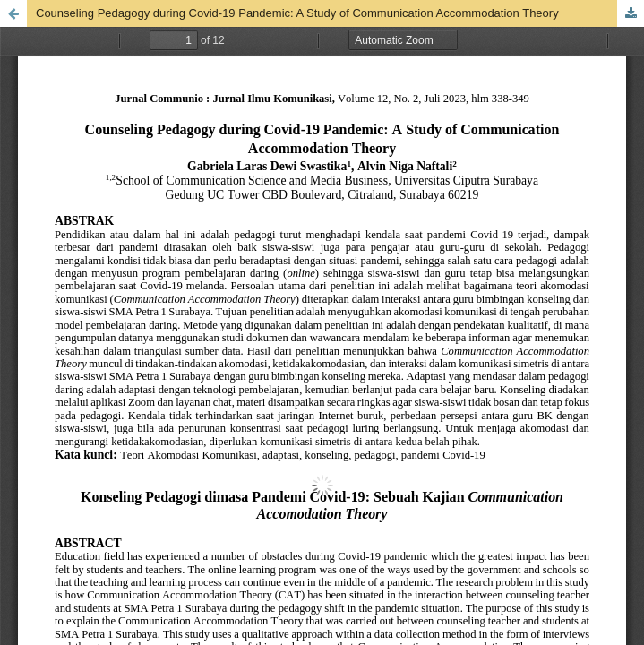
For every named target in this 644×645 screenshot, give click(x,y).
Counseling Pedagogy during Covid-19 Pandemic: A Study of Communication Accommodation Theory (297, 13)
